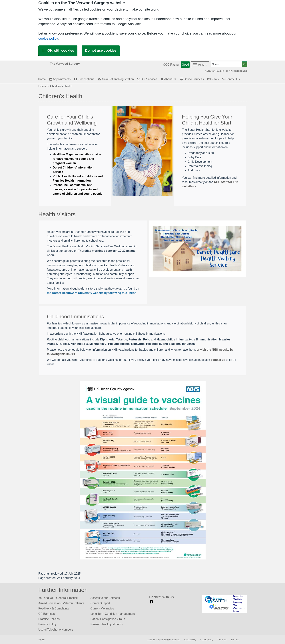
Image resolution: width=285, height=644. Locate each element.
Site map (235, 640)
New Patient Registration (116, 79)
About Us (168, 79)
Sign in (42, 640)
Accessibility (190, 640)
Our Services (147, 79)
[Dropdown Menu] (200, 65)
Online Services (192, 79)
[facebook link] (151, 602)
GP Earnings (47, 614)
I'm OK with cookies (58, 50)
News (213, 79)
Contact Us (231, 79)
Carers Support (100, 603)
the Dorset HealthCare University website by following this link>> (92, 293)
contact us (218, 360)
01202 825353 (240, 71)
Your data (222, 640)
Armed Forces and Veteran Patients (61, 603)
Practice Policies (49, 619)
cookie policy (48, 38)
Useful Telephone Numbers (56, 629)
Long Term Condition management (113, 614)
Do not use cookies (101, 50)
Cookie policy (207, 640)
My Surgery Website (170, 640)
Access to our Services (105, 598)
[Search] (226, 64)
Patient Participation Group (108, 619)
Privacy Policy (47, 624)
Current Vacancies (102, 608)
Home (42, 86)
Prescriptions (84, 79)
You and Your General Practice (58, 598)
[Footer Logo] (224, 604)
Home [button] (42, 79)
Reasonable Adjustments (107, 624)
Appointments (60, 79)
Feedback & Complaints (54, 608)
